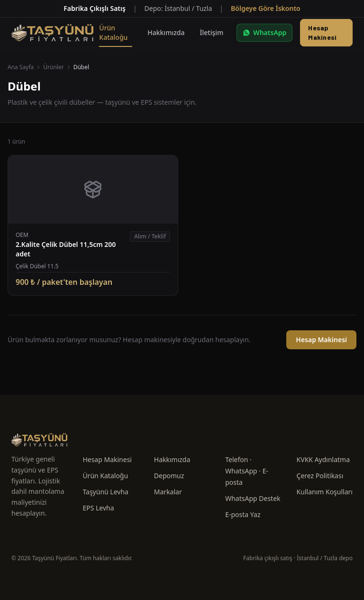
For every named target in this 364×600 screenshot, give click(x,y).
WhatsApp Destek (253, 498)
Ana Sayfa (21, 67)
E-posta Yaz (243, 514)
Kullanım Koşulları (325, 492)
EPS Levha (98, 508)
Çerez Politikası (320, 476)
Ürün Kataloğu (105, 476)
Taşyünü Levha (105, 492)
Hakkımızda (172, 459)
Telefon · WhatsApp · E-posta (247, 471)
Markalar (168, 492)
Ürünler (53, 67)
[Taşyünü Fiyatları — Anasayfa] (52, 33)
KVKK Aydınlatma (323, 459)
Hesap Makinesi (322, 32)
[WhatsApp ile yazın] (264, 33)
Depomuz (169, 476)
